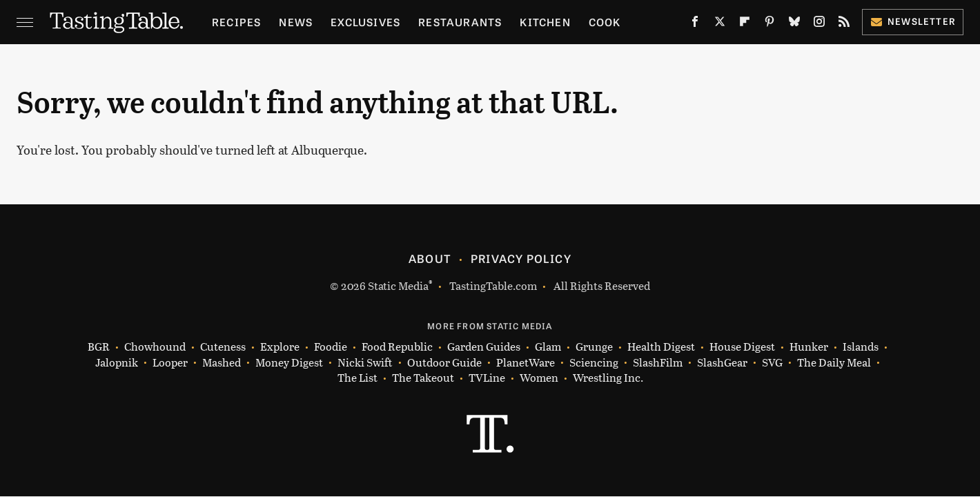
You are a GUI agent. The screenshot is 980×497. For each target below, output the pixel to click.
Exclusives (365, 22)
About (430, 258)
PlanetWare (526, 363)
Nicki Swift (365, 363)
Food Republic (397, 347)
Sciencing (594, 363)
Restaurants (460, 22)
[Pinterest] (770, 25)
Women (539, 378)
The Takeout (423, 378)
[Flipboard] (745, 25)
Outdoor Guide (444, 363)
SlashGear (722, 363)
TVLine (487, 378)
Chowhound (155, 347)
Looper (170, 363)
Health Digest (661, 347)
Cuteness (223, 347)
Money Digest (289, 363)
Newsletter (913, 21)
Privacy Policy (521, 258)
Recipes (236, 22)
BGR (99, 347)
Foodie (331, 347)
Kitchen (545, 22)
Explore (280, 347)
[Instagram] (819, 25)
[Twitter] (720, 25)
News (296, 22)
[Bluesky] (794, 25)
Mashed (222, 363)
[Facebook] (695, 25)
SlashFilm (658, 363)
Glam (548, 347)
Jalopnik (117, 363)
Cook (605, 22)
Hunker (809, 347)
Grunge (594, 347)
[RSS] (844, 25)
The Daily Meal (834, 363)
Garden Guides (484, 347)
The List (357, 378)
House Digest (742, 347)
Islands (861, 347)
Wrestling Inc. (608, 378)
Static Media (398, 285)
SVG (772, 363)
